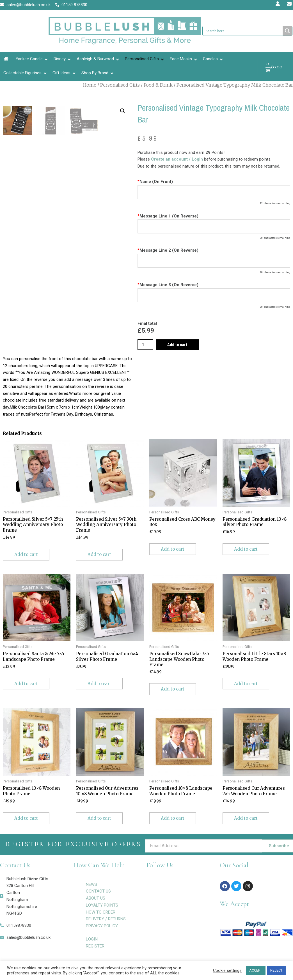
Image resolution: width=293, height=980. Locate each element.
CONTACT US (98, 891)
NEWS (91, 884)
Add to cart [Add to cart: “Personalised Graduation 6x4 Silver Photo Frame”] (99, 684)
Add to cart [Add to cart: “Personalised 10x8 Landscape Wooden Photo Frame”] (173, 818)
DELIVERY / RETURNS (106, 919)
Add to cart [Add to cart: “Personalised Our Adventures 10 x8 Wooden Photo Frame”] (99, 818)
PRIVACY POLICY (102, 926)
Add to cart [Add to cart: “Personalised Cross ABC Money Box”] (173, 549)
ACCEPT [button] (256, 970)
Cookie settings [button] (227, 970)
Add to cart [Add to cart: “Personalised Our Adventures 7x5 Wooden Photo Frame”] (246, 818)
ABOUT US (96, 898)
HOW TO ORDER (101, 912)
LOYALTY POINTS (102, 905)
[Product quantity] (145, 345)
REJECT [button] (276, 970)
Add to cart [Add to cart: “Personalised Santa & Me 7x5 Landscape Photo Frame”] (26, 684)
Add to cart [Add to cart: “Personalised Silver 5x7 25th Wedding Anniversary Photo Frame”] (26, 554)
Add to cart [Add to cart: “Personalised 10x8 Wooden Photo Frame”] (26, 818)
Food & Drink (158, 85)
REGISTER (95, 946)
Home (90, 85)
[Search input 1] (243, 31)
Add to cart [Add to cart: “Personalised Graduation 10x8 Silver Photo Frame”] (246, 549)
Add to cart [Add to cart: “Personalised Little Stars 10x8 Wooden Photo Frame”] (246, 684)
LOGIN (92, 939)
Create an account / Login (178, 159)
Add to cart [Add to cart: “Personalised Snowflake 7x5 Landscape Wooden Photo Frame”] (173, 689)
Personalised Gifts (120, 85)
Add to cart (177, 345)
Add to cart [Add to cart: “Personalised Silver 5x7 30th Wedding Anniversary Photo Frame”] (99, 554)
